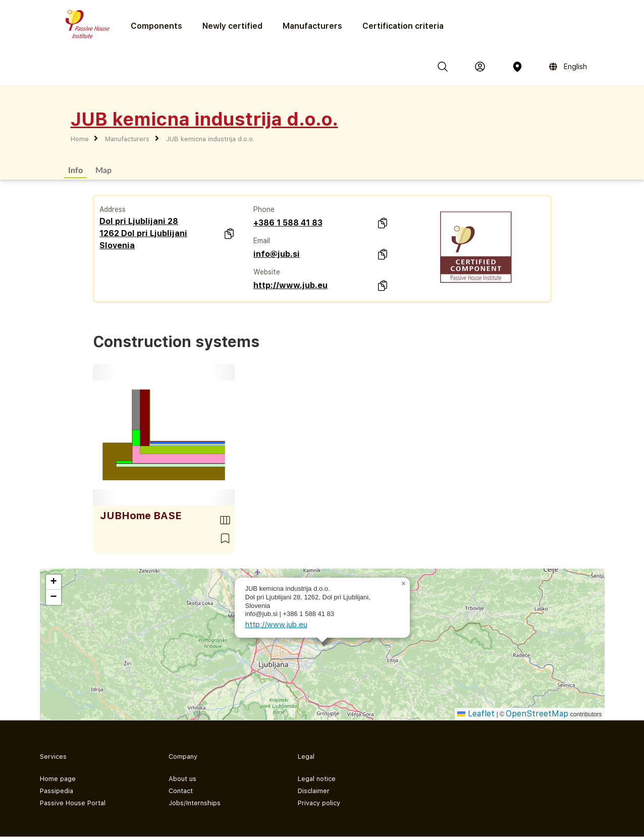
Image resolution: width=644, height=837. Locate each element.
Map (103, 170)
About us (182, 779)
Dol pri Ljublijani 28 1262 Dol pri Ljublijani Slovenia (143, 233)
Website (267, 272)
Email (262, 241)
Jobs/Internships (195, 803)
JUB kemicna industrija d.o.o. (210, 139)
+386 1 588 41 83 (288, 223)
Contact (181, 791)
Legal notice (317, 779)
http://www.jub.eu (290, 285)
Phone (264, 209)
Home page (58, 779)
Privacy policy (319, 803)
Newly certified (232, 26)
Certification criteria (403, 26)
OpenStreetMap (537, 714)
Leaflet (476, 714)
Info (75, 170)
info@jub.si (277, 254)
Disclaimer (314, 791)
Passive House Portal (73, 803)
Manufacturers (312, 26)
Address (113, 209)
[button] (404, 584)
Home (80, 139)
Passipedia (57, 791)
